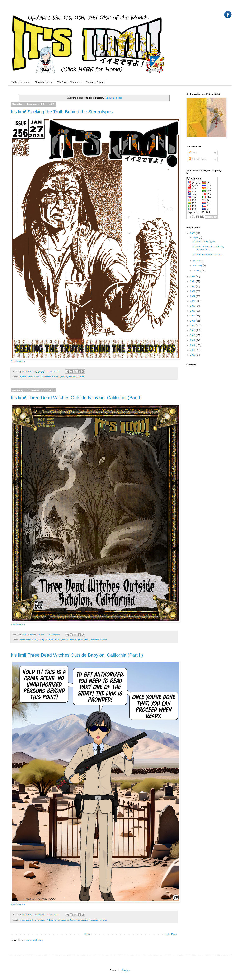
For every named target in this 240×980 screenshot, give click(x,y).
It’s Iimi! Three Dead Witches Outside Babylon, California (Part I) (76, 398)
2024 (193, 281)
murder (58, 640)
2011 (193, 345)
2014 (193, 330)
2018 (193, 311)
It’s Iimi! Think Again (204, 242)
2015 (193, 325)
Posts (193, 153)
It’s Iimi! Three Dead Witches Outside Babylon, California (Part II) (77, 655)
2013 (193, 335)
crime (22, 640)
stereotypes (73, 377)
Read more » (18, 361)
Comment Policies (95, 82)
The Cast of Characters (69, 82)
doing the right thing (35, 640)
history (37, 377)
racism (64, 377)
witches (103, 640)
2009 (193, 355)
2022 (193, 291)
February (198, 265)
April (196, 237)
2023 (193, 286)
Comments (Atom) (34, 940)
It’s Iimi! (56, 377)
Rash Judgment (76, 640)
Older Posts (171, 934)
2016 (193, 321)
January (197, 270)
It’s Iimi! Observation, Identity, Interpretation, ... (208, 248)
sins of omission (92, 640)
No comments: (54, 371)
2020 (193, 301)
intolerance (46, 377)
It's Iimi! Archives (20, 82)
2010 (193, 350)
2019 (193, 306)
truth (82, 377)
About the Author (43, 82)
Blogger (126, 970)
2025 (193, 277)
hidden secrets (26, 377)
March (197, 261)
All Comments (197, 159)
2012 (193, 340)
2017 (193, 316)
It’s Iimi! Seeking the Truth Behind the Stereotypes (62, 112)
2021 (193, 296)
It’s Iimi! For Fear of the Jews (208, 255)
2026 (193, 233)
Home (87, 934)
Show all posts (114, 98)
